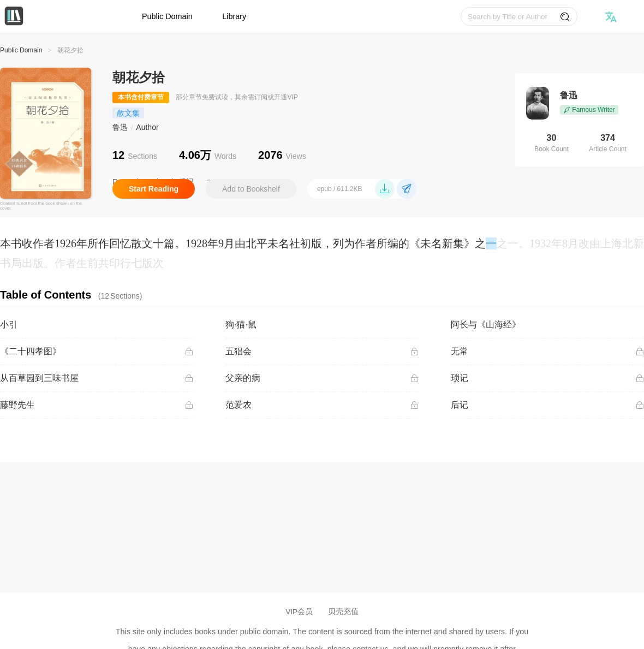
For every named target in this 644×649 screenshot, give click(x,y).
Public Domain (167, 16)
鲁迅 (120, 127)
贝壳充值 (343, 612)
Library (234, 16)
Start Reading (154, 189)
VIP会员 (299, 612)
